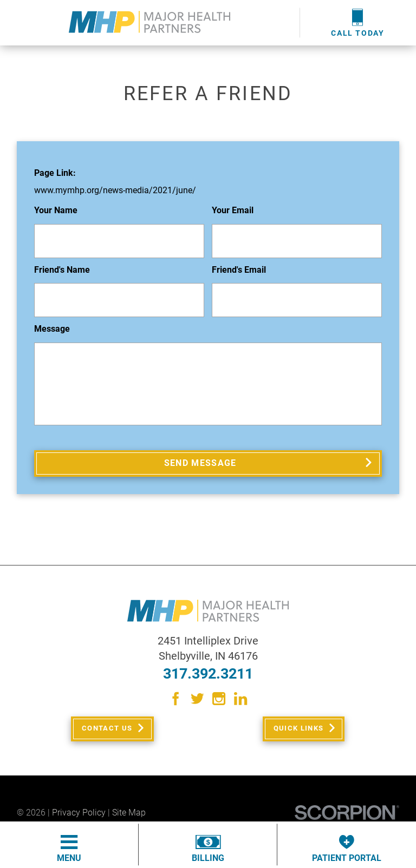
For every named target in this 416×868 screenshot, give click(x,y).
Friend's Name (62, 270)
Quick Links (297, 735)
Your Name (56, 211)
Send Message (201, 465)
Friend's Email (239, 270)
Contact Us (106, 735)
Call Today (358, 22)
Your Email (233, 211)
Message (52, 329)
